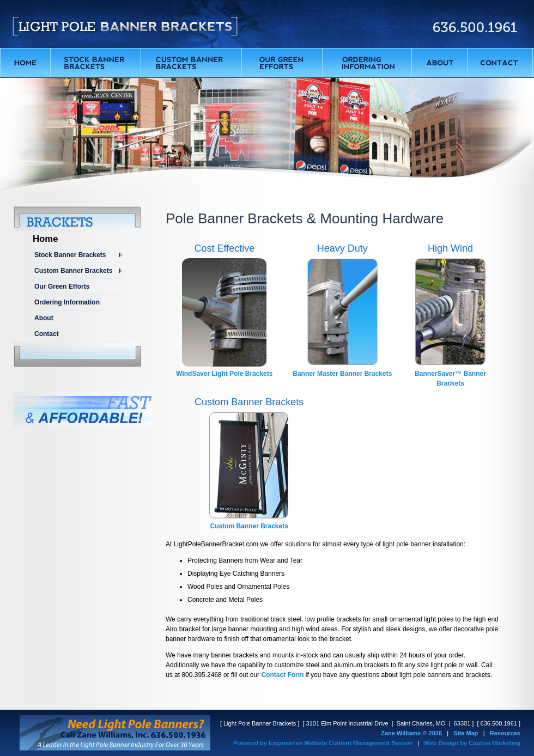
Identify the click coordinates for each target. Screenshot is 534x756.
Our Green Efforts (62, 286)
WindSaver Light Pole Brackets (224, 374)
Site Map (466, 733)
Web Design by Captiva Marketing (472, 743)
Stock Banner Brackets (70, 255)
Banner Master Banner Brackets (342, 374)
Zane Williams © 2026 (411, 733)
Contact (47, 334)
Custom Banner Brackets (73, 271)
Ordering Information (67, 302)
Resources (505, 733)
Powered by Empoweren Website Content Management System (323, 743)
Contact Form (282, 675)
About (44, 318)
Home (45, 239)
